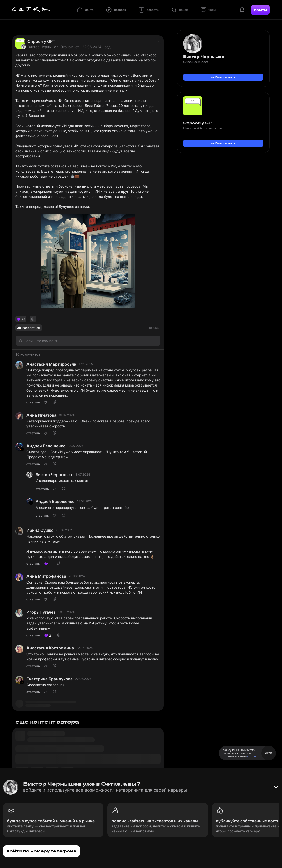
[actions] (157, 42)
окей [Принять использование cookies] (269, 753)
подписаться (223, 77)
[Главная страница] (31, 10)
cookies (252, 756)
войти (260, 10)
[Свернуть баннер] (276, 787)
